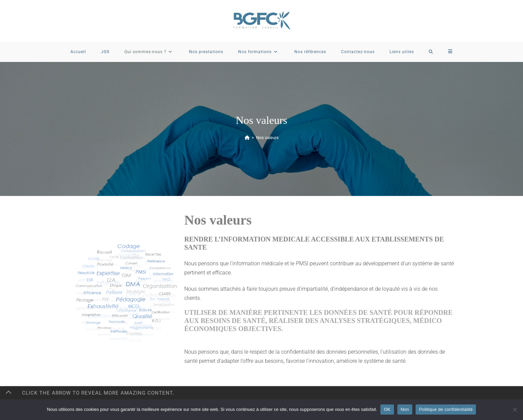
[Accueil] (247, 138)
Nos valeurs (267, 138)
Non (405, 409)
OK (387, 409)
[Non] (515, 410)
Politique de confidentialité (446, 409)
